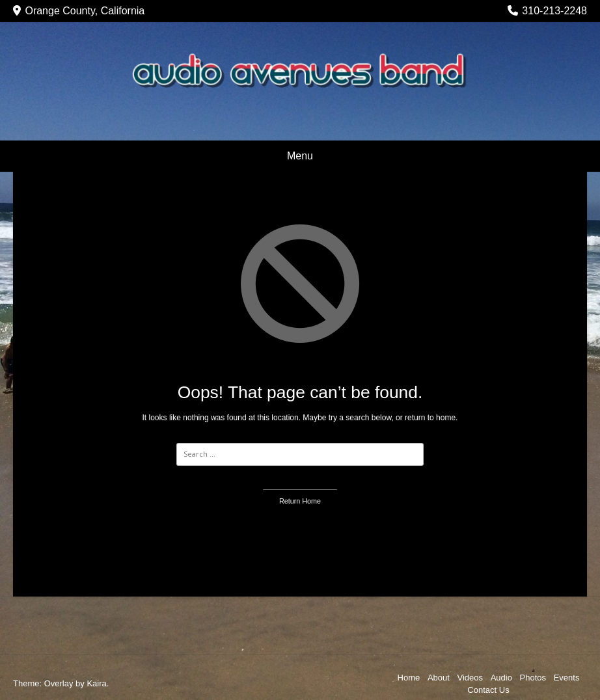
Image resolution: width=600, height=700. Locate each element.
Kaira (96, 683)
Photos (533, 678)
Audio (501, 678)
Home (409, 678)
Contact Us (488, 690)
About (439, 678)
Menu (300, 156)
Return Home (300, 501)
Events (567, 678)
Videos (470, 678)
